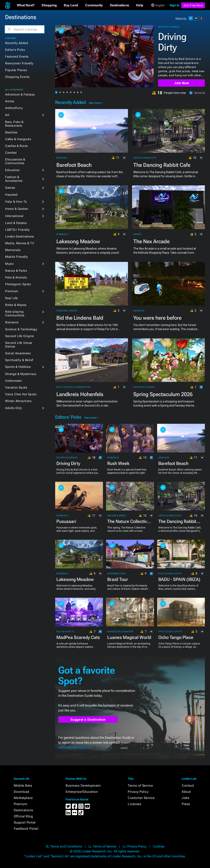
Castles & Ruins (16, 146)
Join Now (181, 83)
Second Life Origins (19, 336)
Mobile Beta (23, 786)
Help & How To (16, 202)
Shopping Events (17, 77)
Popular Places (16, 70)
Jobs (185, 798)
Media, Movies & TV (20, 243)
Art (7, 115)
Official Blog (23, 816)
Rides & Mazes (16, 305)
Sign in (174, 5)
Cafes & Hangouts (18, 139)
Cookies (159, 846)
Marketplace (23, 798)
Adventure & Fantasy (20, 94)
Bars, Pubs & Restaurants (14, 124)
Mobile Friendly (17, 257)
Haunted (11, 195)
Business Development (83, 786)
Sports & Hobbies (18, 367)
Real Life (11, 298)
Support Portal (25, 822)
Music (10, 264)
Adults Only (14, 408)
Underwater (14, 381)
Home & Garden (17, 209)
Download (22, 792)
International (14, 216)
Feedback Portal (26, 829)
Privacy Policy (138, 792)
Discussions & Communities (15, 161)
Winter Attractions (18, 401)
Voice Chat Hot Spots (21, 394)
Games (10, 188)
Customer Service (141, 798)
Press (186, 804)
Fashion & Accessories (14, 179)
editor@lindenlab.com (75, 747)
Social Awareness (18, 353)
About (186, 792)
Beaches (11, 132)
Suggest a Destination (88, 720)
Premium (12, 291)
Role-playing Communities (15, 314)
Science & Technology (21, 329)
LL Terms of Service (102, 846)
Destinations (23, 810)
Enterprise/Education (82, 792)
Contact (188, 786)
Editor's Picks (15, 50)
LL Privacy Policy (135, 846)
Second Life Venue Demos (19, 345)
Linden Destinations (20, 236)
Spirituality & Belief (19, 360)
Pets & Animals (16, 277)
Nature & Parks (16, 271)
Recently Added (17, 43)
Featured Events (17, 57)
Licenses (135, 804)
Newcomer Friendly (19, 63)
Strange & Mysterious (21, 374)
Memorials (13, 250)
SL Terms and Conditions (64, 846)
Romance (12, 322)
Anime (10, 101)
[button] (26, 5)
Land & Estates (16, 223)
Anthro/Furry (14, 108)
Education (12, 170)
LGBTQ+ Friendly (17, 230)
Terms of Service (140, 786)
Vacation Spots (16, 387)
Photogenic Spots (18, 284)
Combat (11, 153)
